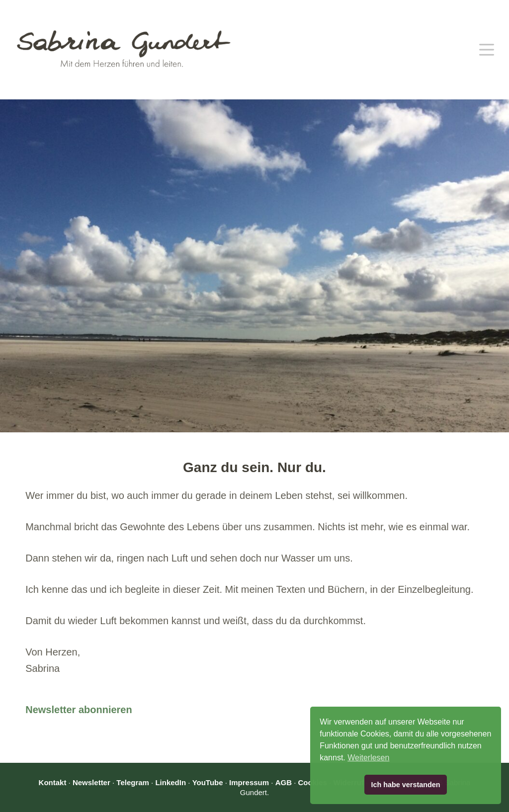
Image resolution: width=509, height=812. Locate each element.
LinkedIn (170, 782)
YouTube (208, 782)
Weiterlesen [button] (368, 758)
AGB (284, 782)
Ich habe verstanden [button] (405, 785)
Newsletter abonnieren (79, 710)
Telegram (133, 782)
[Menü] (487, 50)
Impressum (249, 782)
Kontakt (53, 782)
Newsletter (91, 782)
